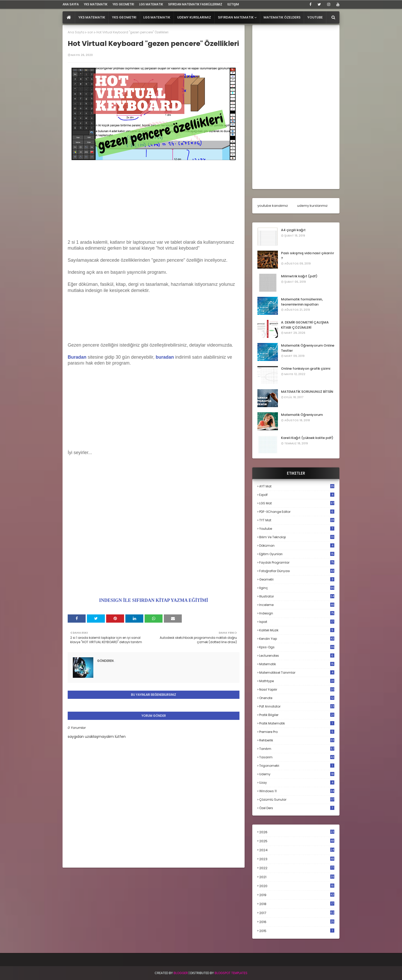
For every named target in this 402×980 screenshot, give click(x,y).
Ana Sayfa (76, 32)
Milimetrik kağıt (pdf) (299, 276)
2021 (297, 877)
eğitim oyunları (297, 554)
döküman (297, 546)
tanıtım (297, 749)
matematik (297, 664)
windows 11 (297, 791)
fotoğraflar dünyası (297, 571)
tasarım (297, 757)
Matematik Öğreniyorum (302, 415)
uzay (297, 783)
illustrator (297, 596)
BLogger (181, 973)
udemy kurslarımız (312, 206)
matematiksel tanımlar (297, 673)
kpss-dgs (297, 647)
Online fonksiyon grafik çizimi (306, 369)
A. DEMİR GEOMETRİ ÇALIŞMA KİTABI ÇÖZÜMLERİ (305, 325)
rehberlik (297, 740)
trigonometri (297, 766)
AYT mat (297, 486)
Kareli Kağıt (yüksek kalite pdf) (307, 438)
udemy (297, 774)
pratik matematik (297, 723)
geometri (297, 579)
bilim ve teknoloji (297, 537)
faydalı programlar (297, 562)
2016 (297, 922)
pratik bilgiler (297, 715)
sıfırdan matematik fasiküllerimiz (195, 4)
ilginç (297, 588)
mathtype (297, 681)
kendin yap (297, 639)
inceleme (297, 605)
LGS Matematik (151, 4)
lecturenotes (297, 656)
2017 (297, 913)
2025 (297, 841)
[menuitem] (69, 17)
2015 (297, 931)
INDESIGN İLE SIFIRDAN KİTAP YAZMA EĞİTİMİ (154, 600)
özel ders (297, 808)
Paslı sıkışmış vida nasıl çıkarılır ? (308, 256)
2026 (297, 832)
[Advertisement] (154, 203)
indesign (297, 613)
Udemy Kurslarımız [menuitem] (194, 17)
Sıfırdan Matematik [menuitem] (236, 17)
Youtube (297, 529)
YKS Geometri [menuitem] (124, 17)
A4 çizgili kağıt (293, 230)
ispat (297, 622)
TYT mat (297, 520)
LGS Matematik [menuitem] (157, 17)
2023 (297, 859)
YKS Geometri (123, 4)
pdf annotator (297, 706)
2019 (297, 895)
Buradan (77, 357)
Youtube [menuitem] (315, 17)
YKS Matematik (96, 4)
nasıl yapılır (297, 689)
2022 (297, 868)
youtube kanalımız (273, 206)
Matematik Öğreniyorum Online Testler (308, 348)
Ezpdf (297, 495)
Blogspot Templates (231, 973)
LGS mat (297, 503)
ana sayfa (71, 4)
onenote (297, 698)
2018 (297, 904)
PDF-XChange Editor (297, 512)
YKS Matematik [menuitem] (92, 17)
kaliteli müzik (297, 630)
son (90, 32)
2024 (297, 850)
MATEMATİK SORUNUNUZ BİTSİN (307, 392)
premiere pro (297, 732)
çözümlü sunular (297, 800)
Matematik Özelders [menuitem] (282, 17)
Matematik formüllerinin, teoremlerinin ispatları (302, 302)
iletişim (233, 4)
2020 (297, 886)
